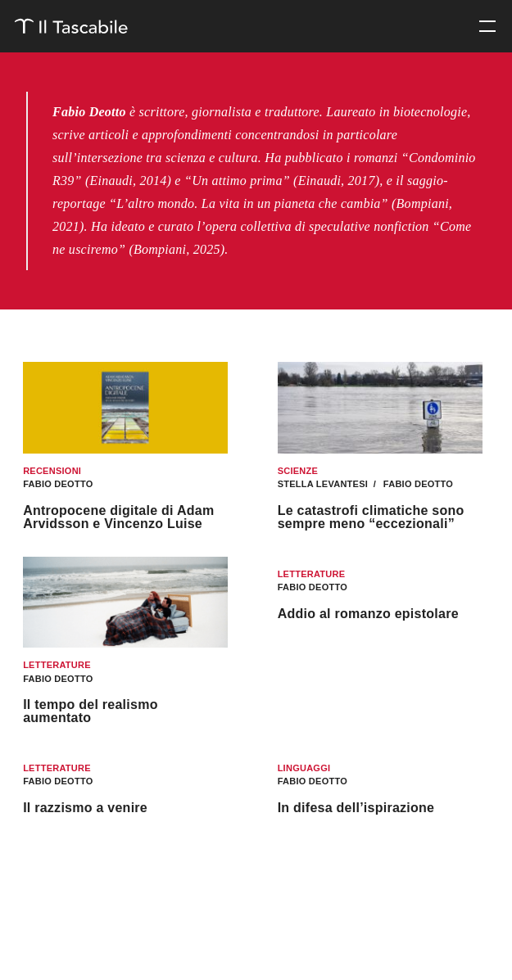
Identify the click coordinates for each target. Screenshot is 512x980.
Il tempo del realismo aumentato (91, 711)
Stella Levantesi (324, 484)
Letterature (57, 665)
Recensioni (52, 471)
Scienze (298, 471)
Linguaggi (304, 768)
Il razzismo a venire (85, 808)
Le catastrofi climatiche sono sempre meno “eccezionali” (371, 517)
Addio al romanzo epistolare (368, 614)
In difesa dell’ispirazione (356, 808)
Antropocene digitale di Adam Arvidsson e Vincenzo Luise (118, 517)
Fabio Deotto (58, 484)
